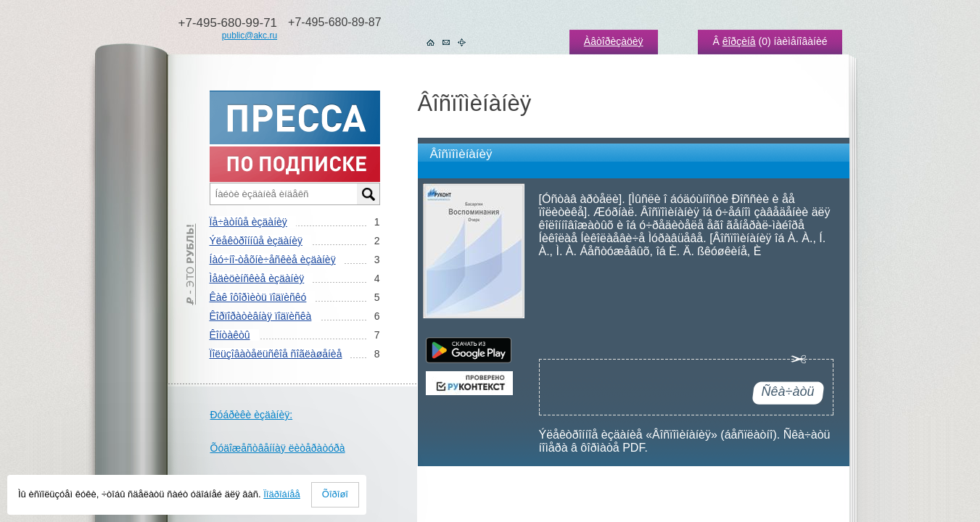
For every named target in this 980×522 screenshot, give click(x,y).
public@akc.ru (250, 36)
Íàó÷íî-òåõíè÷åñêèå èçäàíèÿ (273, 260)
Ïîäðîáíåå (282, 494)
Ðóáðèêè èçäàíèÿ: (252, 415)
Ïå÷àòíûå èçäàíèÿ (248, 222)
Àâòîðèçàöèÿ (614, 41)
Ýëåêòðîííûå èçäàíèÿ (256, 241)
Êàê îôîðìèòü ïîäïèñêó (258, 297)
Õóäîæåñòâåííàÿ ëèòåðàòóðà (278, 448)
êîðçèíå (739, 41)
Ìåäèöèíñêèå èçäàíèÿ (257, 278)
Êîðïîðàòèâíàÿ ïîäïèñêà (261, 316)
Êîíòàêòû (230, 335)
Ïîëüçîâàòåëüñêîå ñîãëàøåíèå (276, 354)
